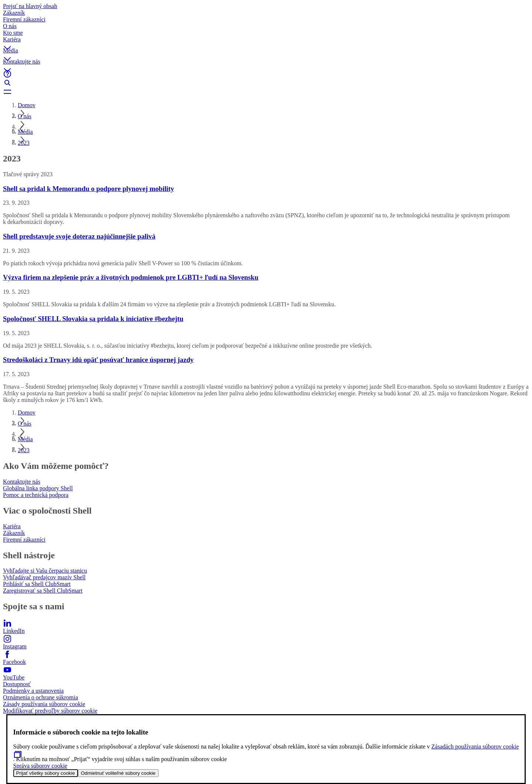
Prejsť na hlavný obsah (30, 6)
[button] (266, 42)
